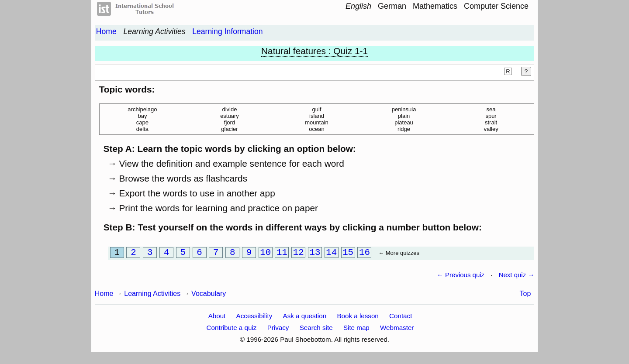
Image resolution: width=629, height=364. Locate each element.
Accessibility (254, 318)
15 (348, 253)
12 (299, 253)
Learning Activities (154, 31)
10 (265, 253)
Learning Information (227, 31)
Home (106, 31)
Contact (401, 318)
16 (365, 253)
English (358, 6)
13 (315, 253)
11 (282, 253)
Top (525, 295)
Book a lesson (358, 318)
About (217, 318)
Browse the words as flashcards (183, 178)
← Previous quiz (461, 276)
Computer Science (496, 6)
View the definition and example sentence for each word (231, 163)
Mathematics (435, 6)
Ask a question (305, 318)
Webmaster (397, 329)
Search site (316, 329)
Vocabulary (209, 295)
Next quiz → (517, 276)
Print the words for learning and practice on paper (218, 208)
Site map (356, 329)
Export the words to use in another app (197, 193)
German (392, 6)
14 (331, 253)
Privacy (278, 329)
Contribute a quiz (232, 329)
